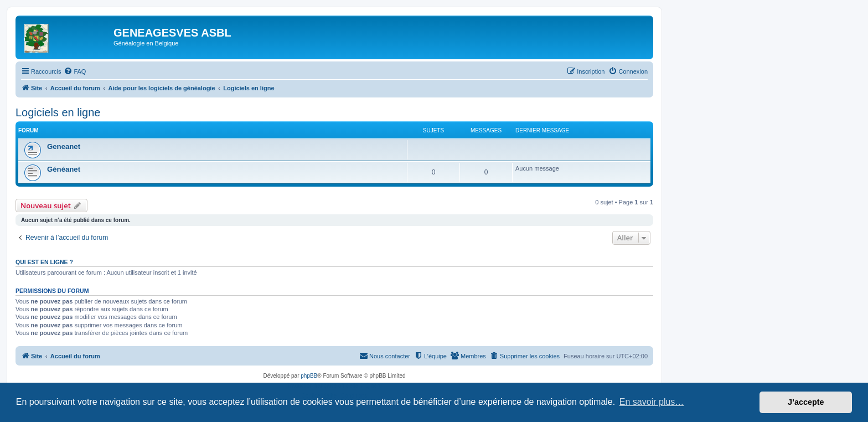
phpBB (309, 376)
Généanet (64, 169)
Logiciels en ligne (58, 112)
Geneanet (64, 146)
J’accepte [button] (806, 402)
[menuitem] (75, 71)
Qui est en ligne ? (44, 262)
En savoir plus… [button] (652, 402)
